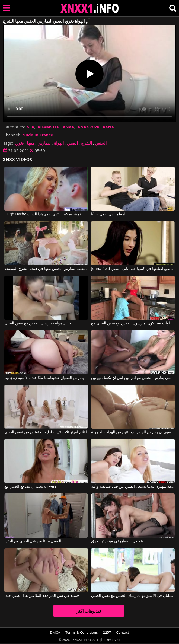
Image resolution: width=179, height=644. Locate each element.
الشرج (87, 143)
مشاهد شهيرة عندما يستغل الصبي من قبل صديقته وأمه (133, 487)
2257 (107, 632)
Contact (123, 632)
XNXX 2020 (89, 127)
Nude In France (38, 135)
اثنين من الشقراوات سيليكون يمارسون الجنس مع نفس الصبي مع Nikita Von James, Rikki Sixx (133, 323)
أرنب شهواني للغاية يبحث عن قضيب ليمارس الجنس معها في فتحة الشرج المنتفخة (46, 269)
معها (31, 143)
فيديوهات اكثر (89, 611)
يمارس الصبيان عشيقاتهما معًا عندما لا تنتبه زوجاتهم (44, 378)
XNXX (68, 127)
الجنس (101, 143)
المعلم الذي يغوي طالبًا (109, 214)
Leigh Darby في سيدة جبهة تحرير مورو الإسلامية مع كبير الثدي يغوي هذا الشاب (46, 214)
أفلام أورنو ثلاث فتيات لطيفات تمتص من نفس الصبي (45, 432)
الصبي (72, 143)
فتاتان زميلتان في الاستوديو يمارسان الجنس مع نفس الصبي (133, 596)
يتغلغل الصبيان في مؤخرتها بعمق (117, 541)
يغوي (19, 143)
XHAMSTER (48, 127)
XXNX (108, 127)
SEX (31, 127)
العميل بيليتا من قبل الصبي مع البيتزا (33, 541)
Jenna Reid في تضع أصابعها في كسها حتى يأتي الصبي (133, 269)
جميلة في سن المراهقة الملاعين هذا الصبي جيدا (42, 596)
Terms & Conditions (81, 632)
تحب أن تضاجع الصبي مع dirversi (31, 487)
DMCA (55, 632)
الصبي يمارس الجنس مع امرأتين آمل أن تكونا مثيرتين (133, 378)
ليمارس (44, 143)
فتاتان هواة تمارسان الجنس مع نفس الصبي (38, 323)
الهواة (59, 143)
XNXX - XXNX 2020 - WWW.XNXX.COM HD (90, 8)
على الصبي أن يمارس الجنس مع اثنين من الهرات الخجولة (133, 432)
